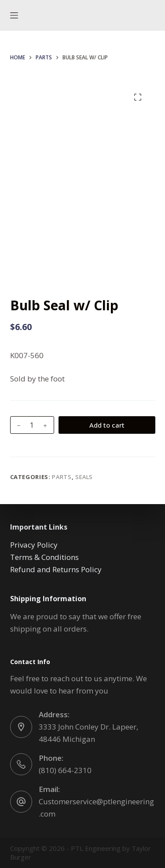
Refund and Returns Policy (56, 569)
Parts (62, 477)
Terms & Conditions (44, 557)
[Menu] (14, 15)
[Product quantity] (32, 425)
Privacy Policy (34, 545)
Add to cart (107, 425)
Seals (84, 477)
